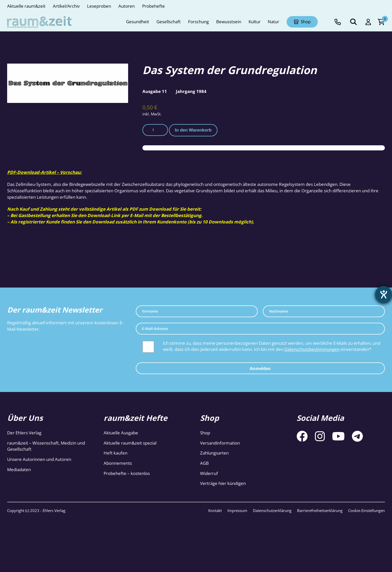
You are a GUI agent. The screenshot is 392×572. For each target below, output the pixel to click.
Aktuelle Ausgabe (121, 433)
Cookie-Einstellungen (366, 510)
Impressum (237, 510)
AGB (204, 463)
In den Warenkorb (193, 130)
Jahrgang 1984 (191, 91)
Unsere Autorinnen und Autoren (39, 459)
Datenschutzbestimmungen (312, 349)
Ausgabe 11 (155, 91)
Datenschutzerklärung (272, 510)
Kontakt (215, 510)
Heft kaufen (115, 453)
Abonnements (118, 463)
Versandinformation (220, 443)
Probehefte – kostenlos (127, 473)
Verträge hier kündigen (223, 483)
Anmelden (260, 368)
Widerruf (209, 473)
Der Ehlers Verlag (24, 433)
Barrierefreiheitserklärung (320, 510)
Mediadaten (19, 469)
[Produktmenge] (155, 130)
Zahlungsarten (214, 453)
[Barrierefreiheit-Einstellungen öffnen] (384, 294)
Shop (205, 433)
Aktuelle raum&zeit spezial (130, 443)
